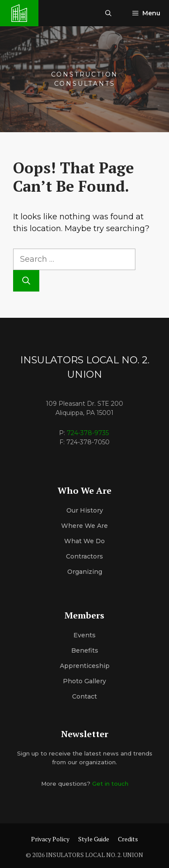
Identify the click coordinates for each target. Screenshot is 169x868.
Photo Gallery (84, 681)
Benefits (85, 650)
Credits (128, 839)
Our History (85, 510)
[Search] (26, 281)
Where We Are (84, 526)
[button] (108, 13)
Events (84, 635)
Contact (84, 696)
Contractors (84, 556)
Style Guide (94, 839)
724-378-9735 (88, 433)
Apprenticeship (85, 666)
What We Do (84, 541)
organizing (85, 572)
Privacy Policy (50, 839)
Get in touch (110, 784)
